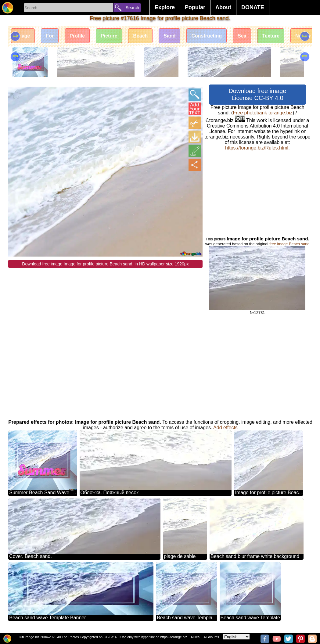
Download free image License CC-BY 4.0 (257, 94)
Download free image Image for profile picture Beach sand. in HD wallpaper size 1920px (105, 264)
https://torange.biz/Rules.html (257, 148)
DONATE (253, 7)
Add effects (225, 428)
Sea (242, 36)
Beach (140, 36)
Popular (195, 7)
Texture (271, 36)
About (223, 7)
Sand (169, 36)
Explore (165, 7)
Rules (195, 637)
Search (132, 8)
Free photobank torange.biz (263, 113)
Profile (77, 36)
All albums (211, 637)
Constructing (207, 36)
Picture (109, 36)
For (50, 36)
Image (23, 36)
